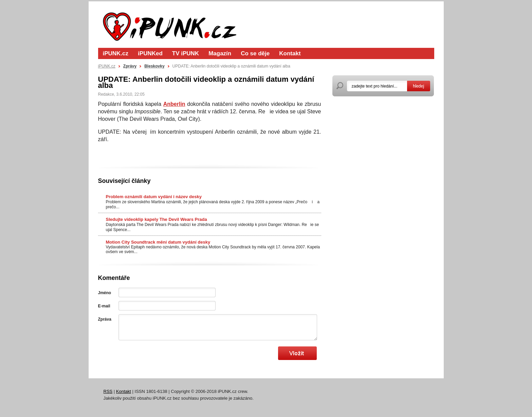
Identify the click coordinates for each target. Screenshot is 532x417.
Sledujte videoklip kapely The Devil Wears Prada (157, 219)
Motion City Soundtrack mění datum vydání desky (158, 242)
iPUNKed (150, 53)
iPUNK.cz (116, 53)
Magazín (220, 53)
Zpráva (105, 319)
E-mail (104, 306)
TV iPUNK (186, 53)
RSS (108, 391)
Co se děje (255, 53)
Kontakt (290, 53)
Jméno (105, 293)
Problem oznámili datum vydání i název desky (154, 197)
